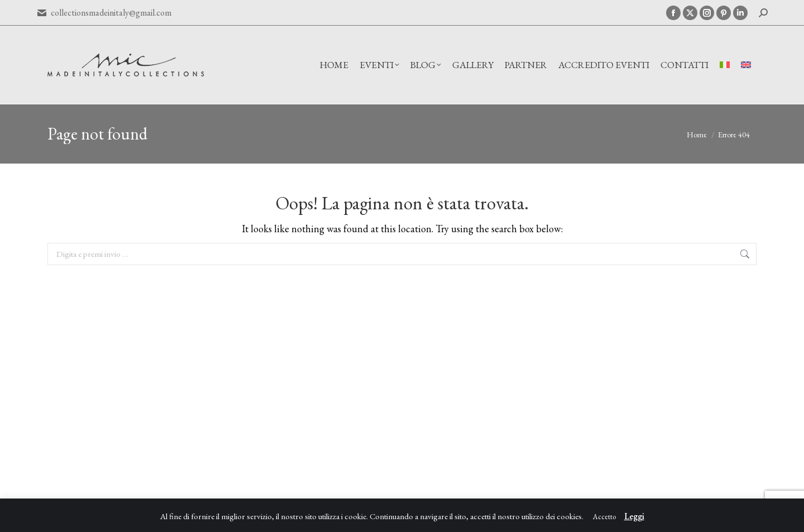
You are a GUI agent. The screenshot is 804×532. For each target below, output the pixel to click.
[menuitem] (725, 65)
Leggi (634, 516)
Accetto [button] (604, 517)
